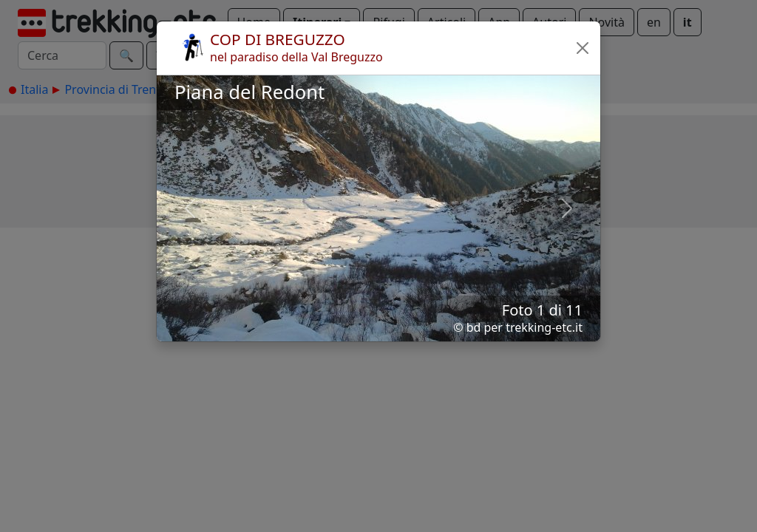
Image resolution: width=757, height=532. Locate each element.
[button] (583, 48)
